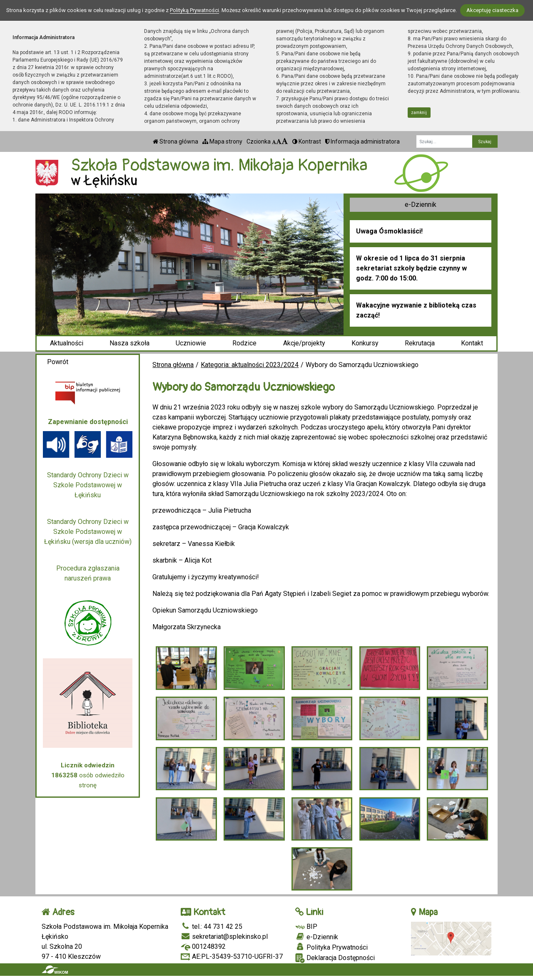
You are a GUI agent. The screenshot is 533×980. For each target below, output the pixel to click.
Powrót (58, 362)
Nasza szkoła (130, 343)
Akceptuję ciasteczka (492, 10)
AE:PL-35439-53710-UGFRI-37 (232, 956)
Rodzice (244, 343)
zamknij (419, 113)
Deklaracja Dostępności (335, 958)
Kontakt (472, 343)
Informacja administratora (362, 141)
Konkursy (365, 343)
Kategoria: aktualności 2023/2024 (250, 365)
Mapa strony (222, 141)
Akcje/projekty (304, 343)
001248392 (203, 947)
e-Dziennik (421, 205)
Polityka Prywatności (331, 947)
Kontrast (307, 141)
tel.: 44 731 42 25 (212, 927)
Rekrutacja (420, 343)
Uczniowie (191, 343)
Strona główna (176, 141)
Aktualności (67, 343)
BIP (306, 927)
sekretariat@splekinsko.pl (224, 937)
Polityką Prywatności (194, 10)
